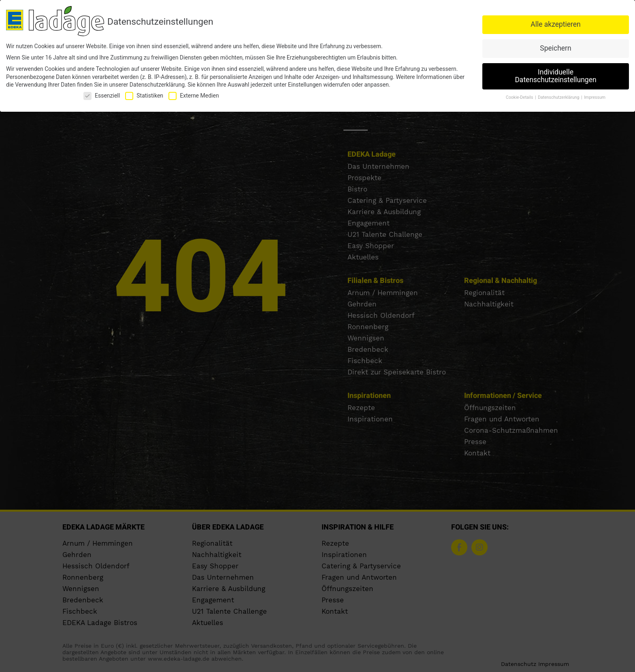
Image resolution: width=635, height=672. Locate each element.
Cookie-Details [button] (520, 97)
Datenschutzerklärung (157, 85)
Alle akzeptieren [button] (556, 24)
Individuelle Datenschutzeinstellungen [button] (555, 76)
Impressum (595, 97)
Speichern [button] (555, 48)
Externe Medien (194, 96)
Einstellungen (305, 85)
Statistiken (144, 96)
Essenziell (102, 96)
